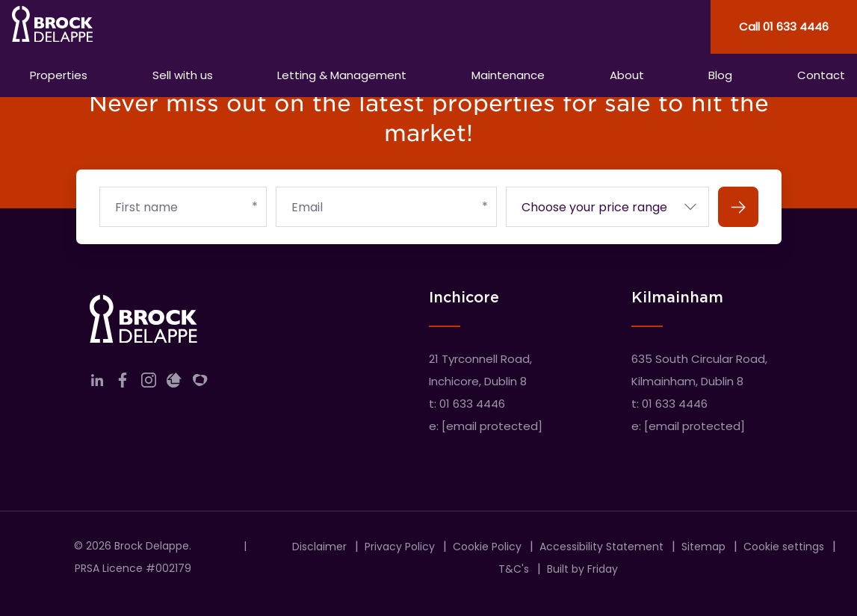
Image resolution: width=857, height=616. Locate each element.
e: (486, 426)
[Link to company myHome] (200, 383)
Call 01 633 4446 (784, 27)
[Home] (214, 27)
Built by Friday (582, 569)
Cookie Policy (487, 547)
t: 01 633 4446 (467, 404)
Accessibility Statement (601, 547)
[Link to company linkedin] (97, 383)
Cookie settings (784, 547)
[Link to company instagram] (149, 383)
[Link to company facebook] (123, 383)
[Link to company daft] (174, 383)
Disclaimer (319, 547)
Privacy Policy (400, 547)
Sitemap (703, 547)
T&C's (514, 569)
